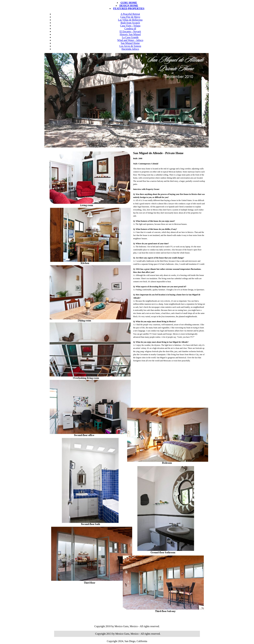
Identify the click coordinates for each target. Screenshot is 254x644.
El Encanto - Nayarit (130, 31)
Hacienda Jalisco (130, 49)
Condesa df (130, 29)
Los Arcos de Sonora (130, 46)
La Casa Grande (130, 37)
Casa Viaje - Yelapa (130, 26)
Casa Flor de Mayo (130, 17)
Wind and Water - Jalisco (130, 40)
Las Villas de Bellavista (130, 20)
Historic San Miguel (130, 34)
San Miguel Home (130, 43)
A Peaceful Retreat (130, 14)
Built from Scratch (130, 23)
